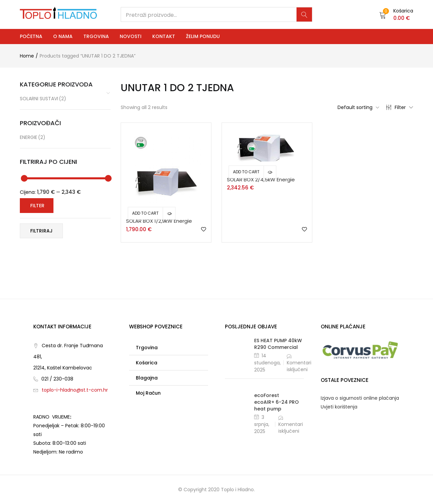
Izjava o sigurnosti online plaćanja (360, 398)
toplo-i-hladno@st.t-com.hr (75, 390)
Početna (31, 36)
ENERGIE (33, 137)
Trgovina (96, 36)
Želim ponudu (203, 36)
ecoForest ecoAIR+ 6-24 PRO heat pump (277, 402)
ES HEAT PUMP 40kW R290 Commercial (278, 344)
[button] (396, 14)
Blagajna (147, 378)
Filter (400, 107)
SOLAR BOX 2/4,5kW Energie (261, 179)
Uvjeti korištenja (339, 407)
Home (27, 56)
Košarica (147, 363)
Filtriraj (41, 231)
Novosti (131, 36)
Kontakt (164, 36)
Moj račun (148, 393)
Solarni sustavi (43, 99)
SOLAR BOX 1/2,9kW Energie (159, 221)
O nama (63, 36)
